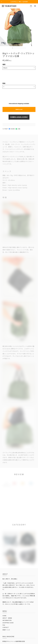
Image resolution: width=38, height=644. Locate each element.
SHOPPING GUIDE (8, 623)
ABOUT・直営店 (7, 618)
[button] (12, 48)
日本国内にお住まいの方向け (19, 117)
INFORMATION (7, 620)
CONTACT (6, 627)
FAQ (4, 625)
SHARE (12, 129)
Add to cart (19, 109)
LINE (18, 129)
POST (5, 129)
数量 (4, 83)
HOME (4, 616)
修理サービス (6, 630)
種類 (4, 64)
